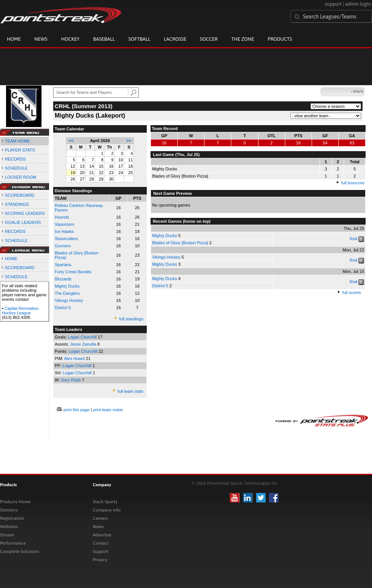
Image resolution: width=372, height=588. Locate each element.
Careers (100, 518)
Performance (13, 543)
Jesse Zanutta (84, 344)
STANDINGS (17, 204)
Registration (12, 518)
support (333, 4)
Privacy (100, 560)
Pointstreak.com (61, 16)
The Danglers (67, 293)
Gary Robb (71, 380)
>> (129, 141)
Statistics (9, 510)
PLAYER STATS (20, 150)
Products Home (15, 502)
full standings (131, 319)
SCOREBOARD (20, 195)
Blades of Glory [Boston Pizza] (180, 243)
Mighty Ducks (164, 236)
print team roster (108, 410)
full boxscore (353, 183)
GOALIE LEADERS (23, 222)
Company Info (107, 510)
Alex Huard (75, 358)
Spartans (63, 265)
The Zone (243, 39)
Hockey (70, 39)
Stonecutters (66, 239)
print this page (76, 410)
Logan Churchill (83, 337)
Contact (101, 543)
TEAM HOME (18, 141)
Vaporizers (65, 224)
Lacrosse (175, 39)
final (354, 239)
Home (14, 39)
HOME (11, 259)
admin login (358, 4)
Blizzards (63, 279)
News (41, 39)
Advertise (102, 535)
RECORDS (15, 159)
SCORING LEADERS (25, 213)
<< (71, 141)
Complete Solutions (19, 551)
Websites (9, 527)
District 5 (63, 308)
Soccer (209, 39)
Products (280, 39)
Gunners (63, 246)
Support (101, 551)
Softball (139, 39)
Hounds (62, 217)
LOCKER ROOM (21, 177)
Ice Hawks (64, 231)
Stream (7, 535)
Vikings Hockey (69, 300)
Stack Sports (105, 502)
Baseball (104, 39)
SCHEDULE (16, 168)
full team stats (131, 391)
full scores (352, 292)
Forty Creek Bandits (73, 272)
